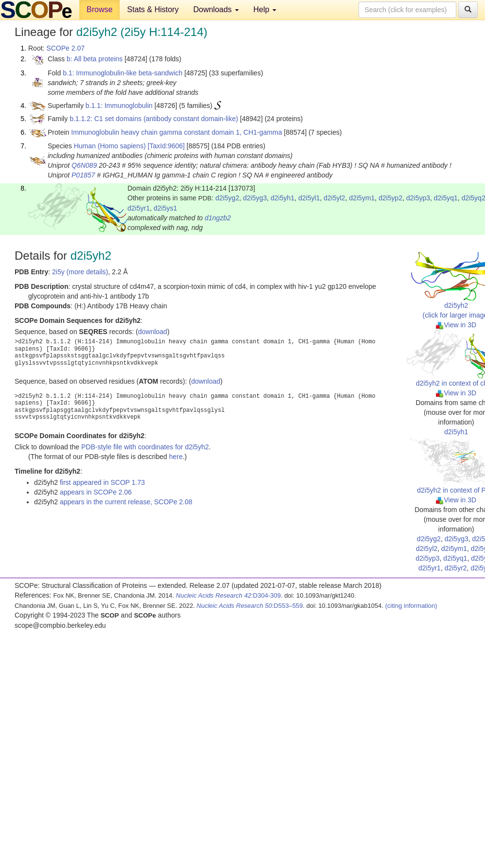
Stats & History (153, 9)
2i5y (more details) (80, 272)
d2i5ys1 (165, 208)
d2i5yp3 (418, 198)
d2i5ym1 (362, 198)
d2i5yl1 (309, 198)
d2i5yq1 (446, 198)
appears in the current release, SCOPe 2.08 (126, 502)
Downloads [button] (216, 9)
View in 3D (456, 325)
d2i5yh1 (282, 198)
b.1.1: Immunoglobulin (119, 106)
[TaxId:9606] (166, 146)
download (153, 332)
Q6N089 (84, 165)
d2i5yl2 (334, 198)
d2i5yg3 (255, 198)
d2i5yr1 (139, 208)
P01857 (83, 175)
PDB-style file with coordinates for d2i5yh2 (145, 447)
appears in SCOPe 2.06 (96, 492)
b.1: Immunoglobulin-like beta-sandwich (123, 73)
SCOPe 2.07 (65, 48)
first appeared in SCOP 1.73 (102, 482)
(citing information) (411, 606)
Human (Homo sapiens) (110, 146)
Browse (99, 9)
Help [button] (265, 9)
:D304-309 (229, 595)
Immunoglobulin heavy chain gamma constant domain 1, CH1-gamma (176, 132)
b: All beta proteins (95, 59)
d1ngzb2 (218, 218)
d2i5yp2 (390, 198)
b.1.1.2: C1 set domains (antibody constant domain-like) (154, 119)
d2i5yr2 (456, 568)
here (176, 457)
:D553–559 (250, 606)
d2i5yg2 (227, 198)
